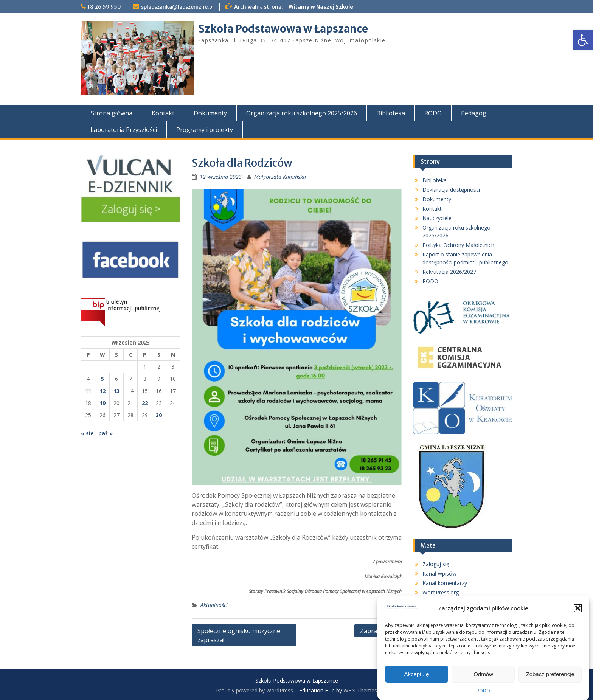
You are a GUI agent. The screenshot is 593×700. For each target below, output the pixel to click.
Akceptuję (416, 676)
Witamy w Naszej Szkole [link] (321, 7)
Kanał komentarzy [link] (445, 583)
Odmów (483, 676)
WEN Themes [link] (360, 690)
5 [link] (102, 379)
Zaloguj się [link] (436, 564)
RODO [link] (483, 693)
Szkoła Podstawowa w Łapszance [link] (283, 29)
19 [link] (102, 403)
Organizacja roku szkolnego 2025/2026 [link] (302, 113)
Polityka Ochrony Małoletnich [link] (458, 245)
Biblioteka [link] (391, 113)
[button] (578, 610)
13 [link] (116, 391)
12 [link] (102, 391)
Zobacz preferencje (550, 676)
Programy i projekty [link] (205, 130)
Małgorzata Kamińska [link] (280, 177)
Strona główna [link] (112, 113)
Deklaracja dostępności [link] (451, 190)
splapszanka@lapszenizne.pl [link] (177, 7)
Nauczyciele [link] (437, 218)
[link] (583, 40)
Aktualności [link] (214, 605)
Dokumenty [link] (210, 113)
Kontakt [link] (163, 113)
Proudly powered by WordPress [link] (255, 690)
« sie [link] (87, 433)
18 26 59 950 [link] (104, 7)
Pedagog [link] (474, 113)
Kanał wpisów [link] (439, 574)
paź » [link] (106, 433)
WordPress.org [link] (441, 592)
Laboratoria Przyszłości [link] (124, 130)
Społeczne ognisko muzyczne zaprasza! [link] (239, 635)
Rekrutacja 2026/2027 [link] (449, 272)
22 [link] (145, 403)
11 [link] (88, 391)
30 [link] (159, 415)
